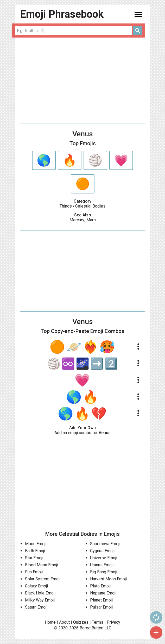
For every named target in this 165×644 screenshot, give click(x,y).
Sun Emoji (34, 572)
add (156, 633)
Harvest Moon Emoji (108, 579)
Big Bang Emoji (104, 572)
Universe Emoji (104, 558)
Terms (98, 622)
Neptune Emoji (103, 593)
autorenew (156, 617)
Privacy (113, 622)
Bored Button (91, 628)
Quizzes (81, 622)
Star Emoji (34, 558)
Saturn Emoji (36, 607)
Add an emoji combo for (82, 433)
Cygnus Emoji (102, 551)
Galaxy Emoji (36, 586)
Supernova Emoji (105, 544)
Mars (91, 220)
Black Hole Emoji (40, 593)
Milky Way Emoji (40, 600)
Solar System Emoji (43, 579)
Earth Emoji (35, 551)
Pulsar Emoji (101, 607)
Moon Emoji (36, 544)
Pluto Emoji (100, 586)
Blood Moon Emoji (42, 565)
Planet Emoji (101, 600)
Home (50, 622)
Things (66, 206)
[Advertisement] (82, 81)
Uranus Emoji (102, 565)
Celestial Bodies (90, 206)
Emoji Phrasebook (62, 14)
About (64, 622)
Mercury (77, 220)
